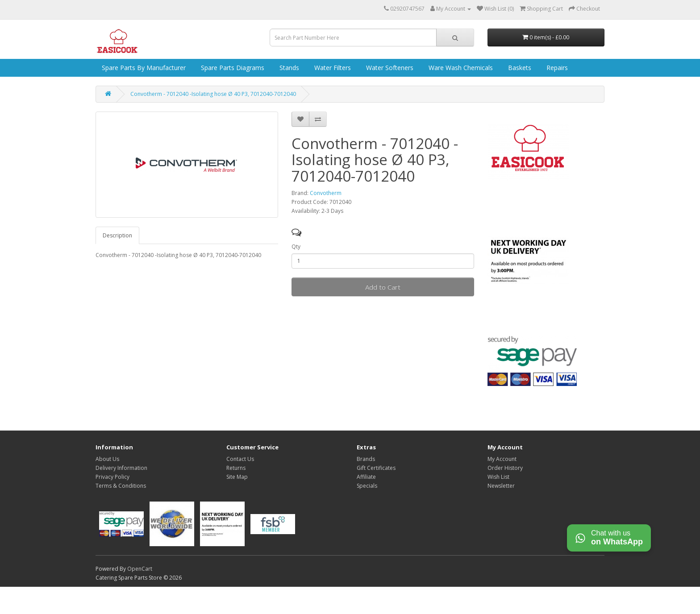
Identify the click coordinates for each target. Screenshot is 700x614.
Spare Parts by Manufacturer (143, 68)
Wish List (498, 477)
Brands (366, 459)
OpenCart (140, 569)
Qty (296, 247)
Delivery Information (121, 468)
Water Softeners (389, 68)
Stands (288, 68)
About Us (107, 459)
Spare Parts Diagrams (232, 68)
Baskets (519, 68)
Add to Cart (383, 287)
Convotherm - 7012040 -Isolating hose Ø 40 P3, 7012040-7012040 (213, 94)
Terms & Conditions (121, 486)
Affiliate (366, 477)
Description (117, 235)
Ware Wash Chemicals (460, 68)
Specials (367, 486)
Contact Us (240, 459)
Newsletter (501, 486)
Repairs (556, 68)
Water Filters (332, 68)
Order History (505, 468)
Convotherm (326, 193)
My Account (502, 459)
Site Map (237, 477)
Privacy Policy (112, 477)
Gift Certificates (376, 468)
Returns (236, 468)
